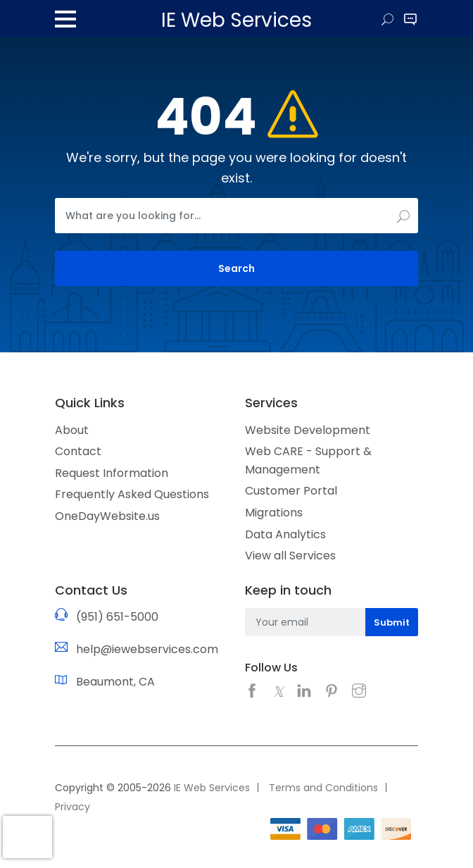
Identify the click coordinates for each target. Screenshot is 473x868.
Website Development (308, 430)
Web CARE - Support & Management (308, 460)
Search (388, 20)
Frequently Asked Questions (132, 494)
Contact (78, 451)
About (72, 430)
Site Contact (410, 20)
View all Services (290, 556)
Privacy (72, 807)
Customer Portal (291, 491)
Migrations (274, 513)
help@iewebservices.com (147, 649)
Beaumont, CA (115, 682)
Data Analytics (285, 534)
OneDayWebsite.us (107, 516)
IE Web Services (212, 788)
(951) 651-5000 (117, 617)
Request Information (112, 473)
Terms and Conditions (323, 788)
